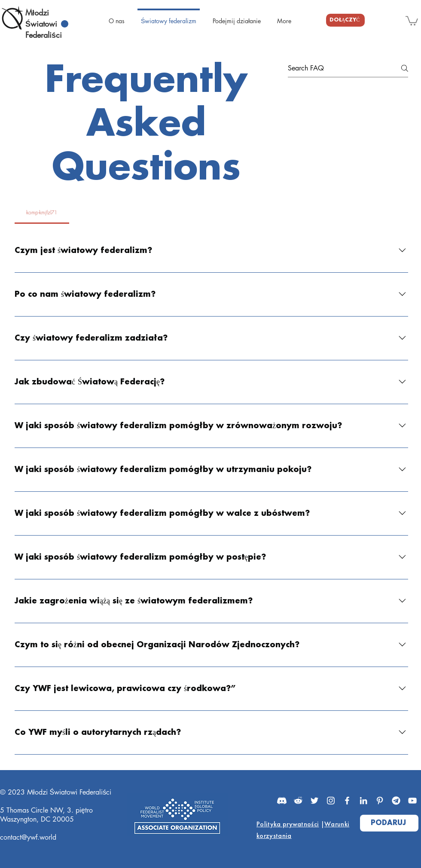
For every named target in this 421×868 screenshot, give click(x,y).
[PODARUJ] (389, 823)
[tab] (42, 213)
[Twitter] (314, 801)
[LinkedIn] (363, 801)
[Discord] (282, 801)
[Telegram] (396, 801)
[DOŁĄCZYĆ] (345, 20)
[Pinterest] (380, 801)
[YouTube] (412, 801)
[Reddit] (298, 801)
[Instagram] (331, 801)
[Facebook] (347, 801)
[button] (412, 20)
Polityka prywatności (288, 824)
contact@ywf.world (28, 837)
